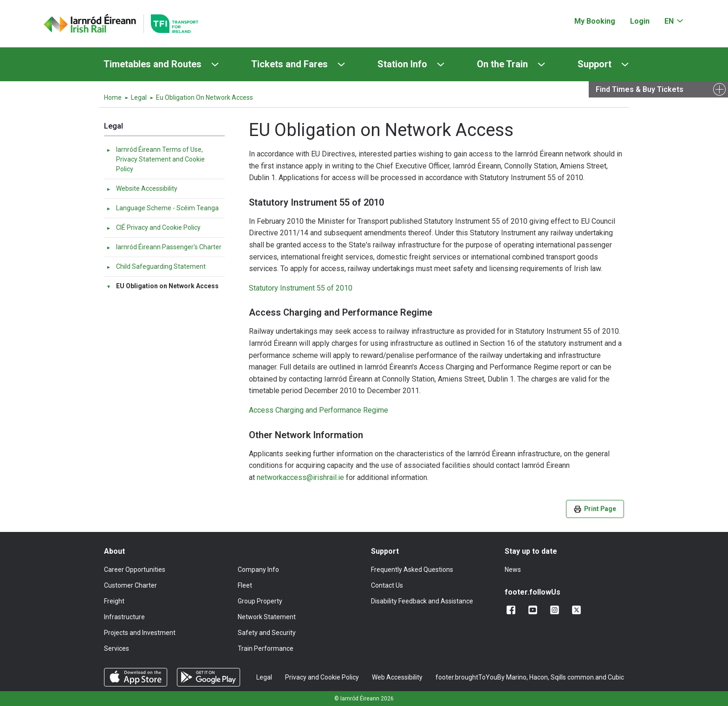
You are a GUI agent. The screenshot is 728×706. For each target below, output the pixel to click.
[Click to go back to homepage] (90, 24)
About (114, 551)
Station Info (402, 64)
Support (595, 64)
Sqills (558, 677)
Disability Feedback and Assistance (422, 601)
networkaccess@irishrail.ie (300, 477)
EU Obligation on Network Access (162, 286)
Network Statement (267, 617)
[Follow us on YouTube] (535, 610)
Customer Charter (130, 585)
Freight (114, 601)
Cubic (616, 677)
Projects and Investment (140, 633)
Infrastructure (124, 617)
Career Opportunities (135, 570)
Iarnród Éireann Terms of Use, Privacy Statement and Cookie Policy (155, 159)
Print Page (595, 509)
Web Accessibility (397, 677)
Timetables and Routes (153, 64)
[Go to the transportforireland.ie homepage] (171, 24)
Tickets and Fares (289, 64)
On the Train (502, 64)
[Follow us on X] (578, 610)
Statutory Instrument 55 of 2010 (301, 288)
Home (113, 97)
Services (117, 648)
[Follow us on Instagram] (556, 610)
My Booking (595, 21)
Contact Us (387, 585)
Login (640, 21)
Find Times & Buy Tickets (640, 89)
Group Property (260, 601)
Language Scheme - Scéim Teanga (162, 208)
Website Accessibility (142, 188)
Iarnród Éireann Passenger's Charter (164, 247)
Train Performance (266, 648)
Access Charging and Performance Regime (319, 410)
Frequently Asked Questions (412, 570)
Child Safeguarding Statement (156, 266)
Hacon (539, 677)
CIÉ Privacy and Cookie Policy (153, 227)
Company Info (258, 570)
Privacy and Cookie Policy (322, 677)
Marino (516, 677)
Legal (139, 97)
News (513, 570)
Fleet (245, 585)
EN (669, 21)
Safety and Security (267, 633)
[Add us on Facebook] (513, 610)
